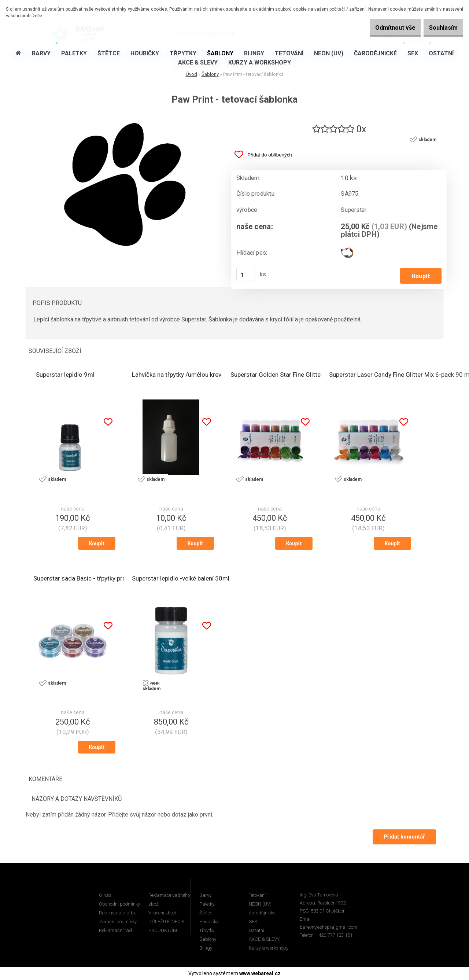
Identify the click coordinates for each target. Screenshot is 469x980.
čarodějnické (262, 913)
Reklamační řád (115, 931)
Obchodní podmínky (119, 904)
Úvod (191, 74)
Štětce (206, 913)
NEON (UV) (260, 904)
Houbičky (209, 922)
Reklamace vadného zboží (169, 900)
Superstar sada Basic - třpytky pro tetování (92, 579)
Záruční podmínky (118, 922)
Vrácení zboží (162, 913)
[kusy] (246, 275)
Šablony (210, 74)
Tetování (257, 896)
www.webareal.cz (260, 974)
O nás (105, 896)
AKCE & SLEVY (264, 940)
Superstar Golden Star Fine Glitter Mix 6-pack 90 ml (301, 375)
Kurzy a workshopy (269, 948)
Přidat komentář (404, 837)
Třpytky (207, 931)
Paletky (207, 904)
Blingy (206, 948)
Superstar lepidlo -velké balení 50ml (181, 579)
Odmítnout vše (384, 28)
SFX (253, 922)
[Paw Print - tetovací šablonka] (123, 118)
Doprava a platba (118, 913)
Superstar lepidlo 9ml (65, 375)
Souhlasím (440, 28)
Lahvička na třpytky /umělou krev (177, 375)
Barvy (205, 896)
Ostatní (256, 931)
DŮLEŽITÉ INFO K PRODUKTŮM (167, 926)
